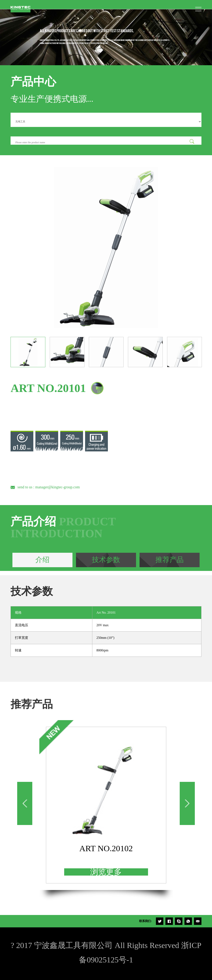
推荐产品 (170, 560)
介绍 (42, 560)
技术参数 (106, 560)
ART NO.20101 (48, 388)
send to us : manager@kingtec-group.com (49, 487)
